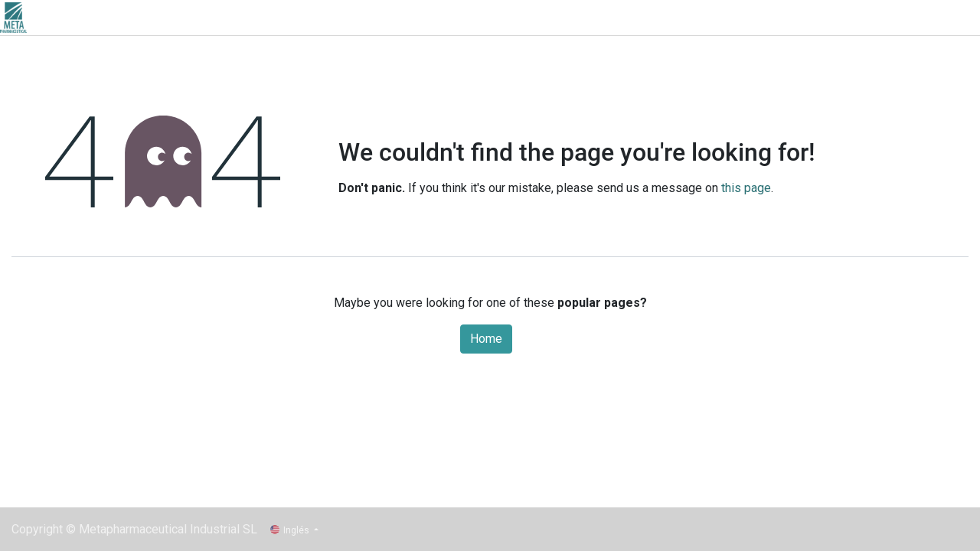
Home (486, 339)
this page (746, 188)
